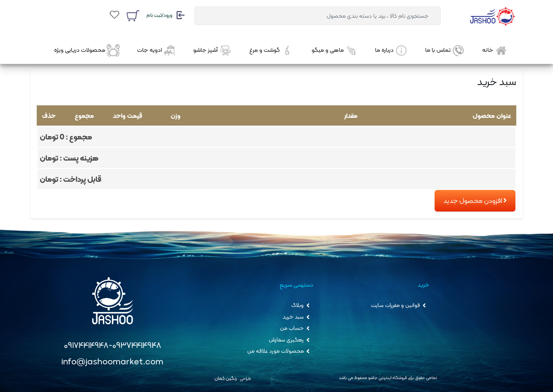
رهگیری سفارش (287, 340)
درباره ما (391, 51)
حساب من (292, 328)
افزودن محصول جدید (475, 201)
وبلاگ (298, 305)
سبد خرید (294, 317)
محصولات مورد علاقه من (276, 351)
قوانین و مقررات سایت (396, 305)
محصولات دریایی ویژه (87, 51)
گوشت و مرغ (272, 51)
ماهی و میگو (335, 51)
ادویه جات (156, 51)
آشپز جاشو (213, 51)
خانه (495, 51)
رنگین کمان (226, 378)
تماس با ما (445, 51)
